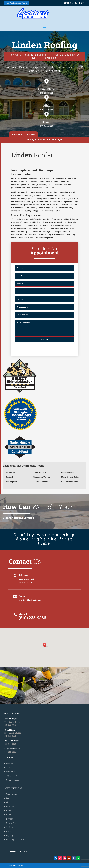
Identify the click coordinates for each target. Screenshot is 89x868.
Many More (21, 840)
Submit (44, 339)
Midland (10, 831)
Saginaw (10, 827)
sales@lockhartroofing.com (30, 600)
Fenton (9, 798)
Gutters (9, 767)
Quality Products (13, 780)
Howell (9, 815)
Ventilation (11, 772)
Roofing (9, 763)
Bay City (10, 835)
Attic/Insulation (13, 776)
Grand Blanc (11, 794)
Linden (9, 802)
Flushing (10, 840)
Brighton (10, 806)
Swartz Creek (12, 823)
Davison (10, 819)
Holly (8, 810)
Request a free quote (17, 3)
